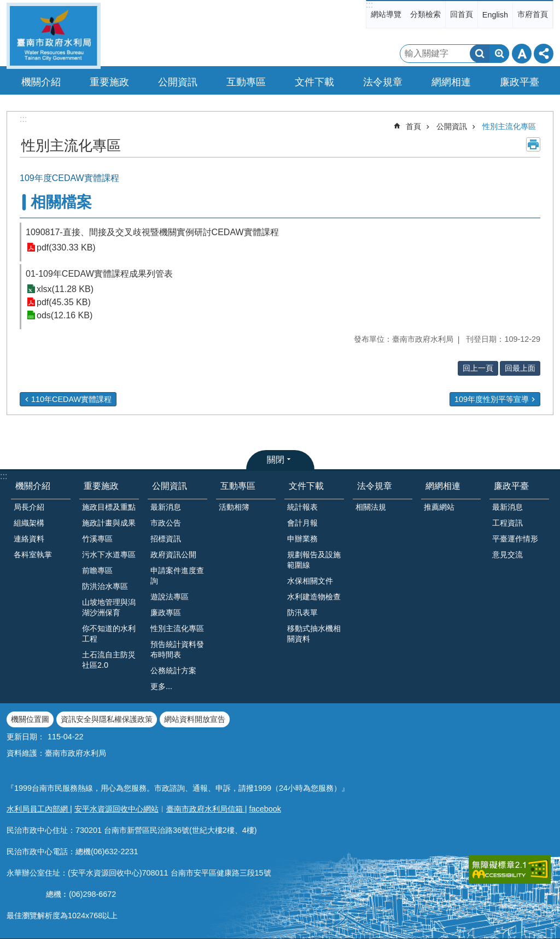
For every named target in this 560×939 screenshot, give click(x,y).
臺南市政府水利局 (54, 36)
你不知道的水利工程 (109, 634)
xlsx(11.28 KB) (65, 289)
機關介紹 (33, 486)
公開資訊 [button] (178, 82)
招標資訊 (166, 539)
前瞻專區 (97, 570)
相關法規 (371, 507)
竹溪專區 (97, 539)
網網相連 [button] (451, 82)
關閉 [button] (276, 460)
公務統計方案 (173, 670)
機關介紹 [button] (41, 82)
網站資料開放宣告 (195, 719)
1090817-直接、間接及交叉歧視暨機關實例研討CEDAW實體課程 (152, 232)
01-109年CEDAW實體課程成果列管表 (99, 274)
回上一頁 (478, 368)
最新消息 (166, 507)
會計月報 (302, 523)
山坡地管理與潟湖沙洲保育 (109, 607)
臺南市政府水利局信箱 (206, 809)
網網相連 (443, 486)
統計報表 (302, 507)
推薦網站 (439, 507)
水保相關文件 (310, 581)
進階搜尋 (499, 54)
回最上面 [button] (520, 368)
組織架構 (29, 523)
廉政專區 (166, 613)
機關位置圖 (30, 719)
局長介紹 (29, 507)
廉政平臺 (511, 486)
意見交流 (507, 555)
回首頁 (462, 14)
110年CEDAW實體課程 (71, 399)
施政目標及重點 (109, 507)
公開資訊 (452, 126)
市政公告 (166, 523)
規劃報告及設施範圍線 (314, 560)
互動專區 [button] (246, 82)
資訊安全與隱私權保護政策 (107, 719)
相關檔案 (61, 202)
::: (369, 5)
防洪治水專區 (105, 586)
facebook (265, 809)
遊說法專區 (170, 597)
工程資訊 (507, 523)
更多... (161, 686)
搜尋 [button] (480, 54)
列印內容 (533, 144)
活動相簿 (234, 507)
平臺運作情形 (515, 539)
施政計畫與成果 (109, 523)
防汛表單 (302, 613)
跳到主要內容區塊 (6, 6)
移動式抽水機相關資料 (314, 634)
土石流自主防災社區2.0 (109, 660)
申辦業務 (302, 539)
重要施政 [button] (109, 82)
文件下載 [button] (314, 82)
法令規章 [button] (383, 82)
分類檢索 (425, 14)
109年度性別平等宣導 (492, 399)
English (495, 15)
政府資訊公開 (173, 555)
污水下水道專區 (109, 555)
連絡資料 (29, 539)
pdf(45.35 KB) (64, 302)
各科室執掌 (33, 555)
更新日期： (26, 737)
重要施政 (101, 486)
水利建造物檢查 (314, 597)
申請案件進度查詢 (177, 576)
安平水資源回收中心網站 (116, 809)
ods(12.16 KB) (65, 315)
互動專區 (238, 486)
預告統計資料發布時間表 (177, 649)
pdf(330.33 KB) (66, 247)
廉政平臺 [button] (520, 82)
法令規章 (375, 486)
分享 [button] (544, 54)
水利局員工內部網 (38, 809)
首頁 (413, 126)
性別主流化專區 (509, 126)
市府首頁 (533, 14)
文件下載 (306, 486)
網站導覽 (386, 14)
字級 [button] (522, 54)
